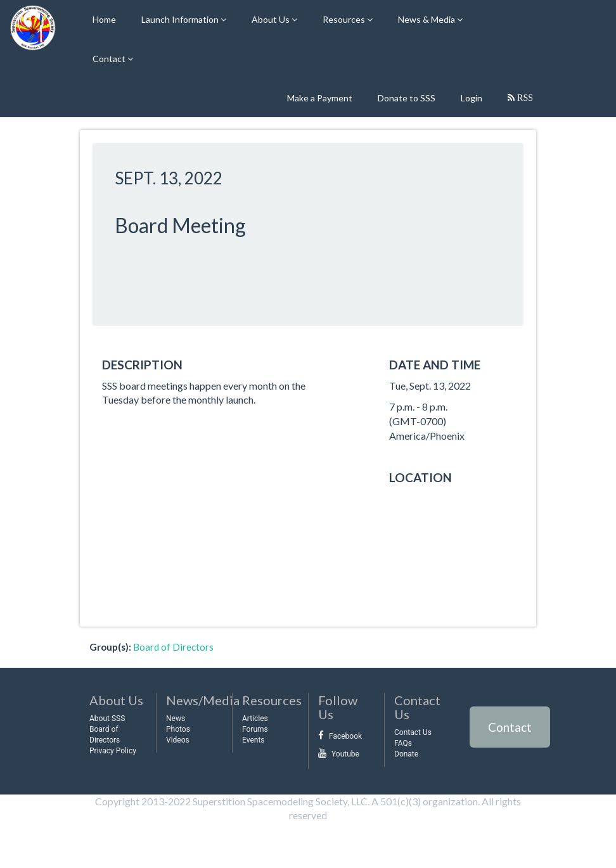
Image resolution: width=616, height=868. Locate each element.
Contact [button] (110, 59)
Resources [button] (345, 19)
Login (472, 98)
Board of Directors (173, 647)
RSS (524, 98)
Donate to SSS (407, 98)
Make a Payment (320, 98)
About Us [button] (272, 19)
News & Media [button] (427, 19)
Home (104, 19)
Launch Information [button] (181, 19)
